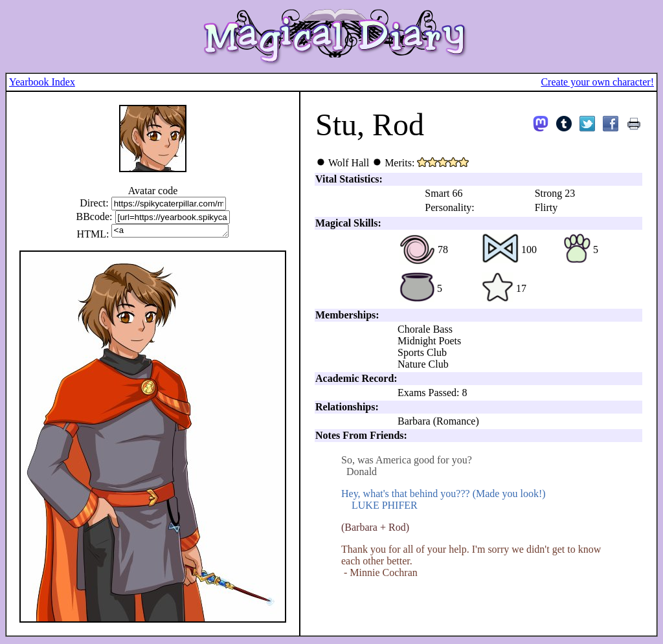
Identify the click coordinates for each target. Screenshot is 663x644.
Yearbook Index (42, 82)
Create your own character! (597, 82)
